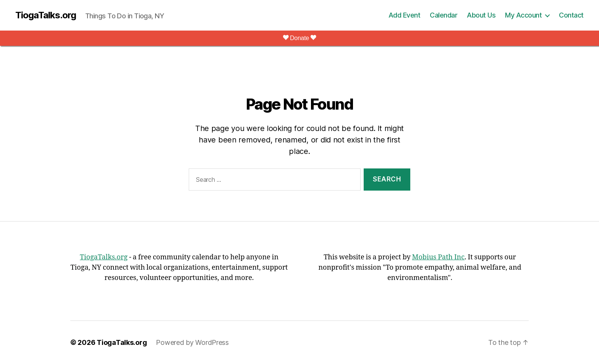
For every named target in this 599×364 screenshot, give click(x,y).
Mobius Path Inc (438, 257)
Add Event (405, 15)
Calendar (444, 15)
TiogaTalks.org (46, 15)
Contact (571, 15)
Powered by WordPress (192, 342)
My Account (523, 15)
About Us (481, 15)
